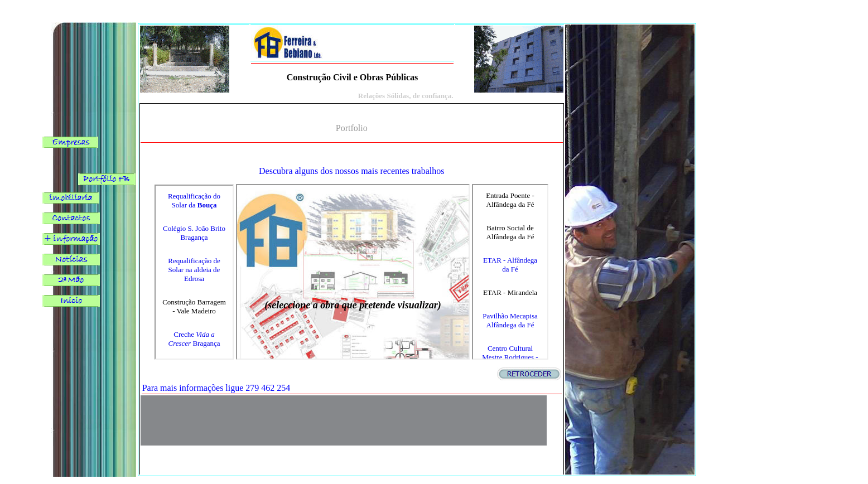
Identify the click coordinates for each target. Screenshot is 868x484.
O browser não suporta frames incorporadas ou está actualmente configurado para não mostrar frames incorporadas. (194, 272)
